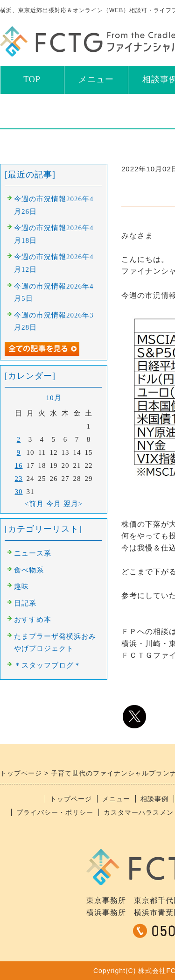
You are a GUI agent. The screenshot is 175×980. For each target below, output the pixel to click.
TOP (32, 79)
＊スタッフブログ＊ (48, 665)
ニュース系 (33, 553)
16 (19, 465)
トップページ (71, 799)
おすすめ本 (33, 620)
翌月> (73, 504)
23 (19, 479)
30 (19, 492)
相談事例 (154, 799)
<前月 (34, 504)
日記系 (25, 603)
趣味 (21, 586)
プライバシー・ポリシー (55, 812)
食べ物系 (29, 570)
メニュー (96, 79)
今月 (54, 504)
